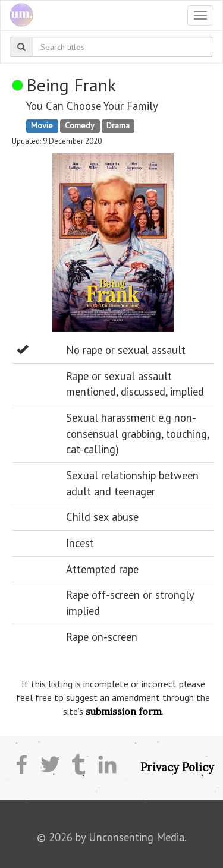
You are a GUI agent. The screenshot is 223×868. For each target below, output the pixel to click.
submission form (124, 711)
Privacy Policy (177, 767)
